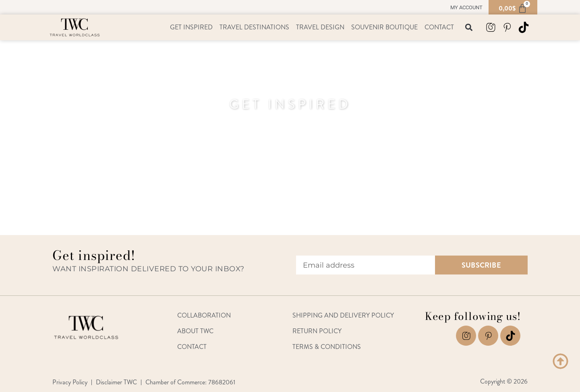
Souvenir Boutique (384, 27)
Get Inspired (191, 27)
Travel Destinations (254, 27)
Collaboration (204, 315)
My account (466, 7)
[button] (469, 28)
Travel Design (320, 27)
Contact (439, 27)
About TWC (195, 331)
